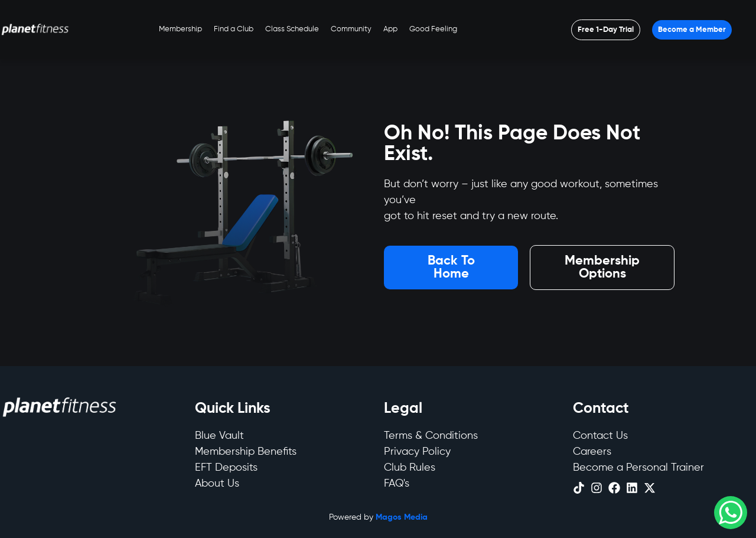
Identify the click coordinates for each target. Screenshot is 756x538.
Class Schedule (292, 29)
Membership (180, 29)
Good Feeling (433, 29)
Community (351, 29)
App (390, 29)
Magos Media (402, 517)
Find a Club (234, 29)
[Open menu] (606, 30)
